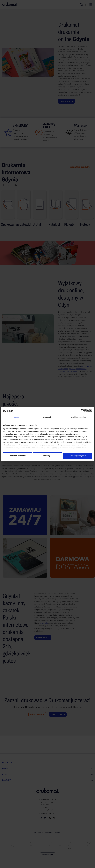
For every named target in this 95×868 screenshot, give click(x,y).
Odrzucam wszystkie (17, 456)
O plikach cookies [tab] (79, 417)
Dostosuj (48, 456)
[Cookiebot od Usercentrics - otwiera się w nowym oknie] (83, 411)
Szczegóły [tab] (47, 417)
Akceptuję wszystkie (78, 456)
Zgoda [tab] (16, 417)
